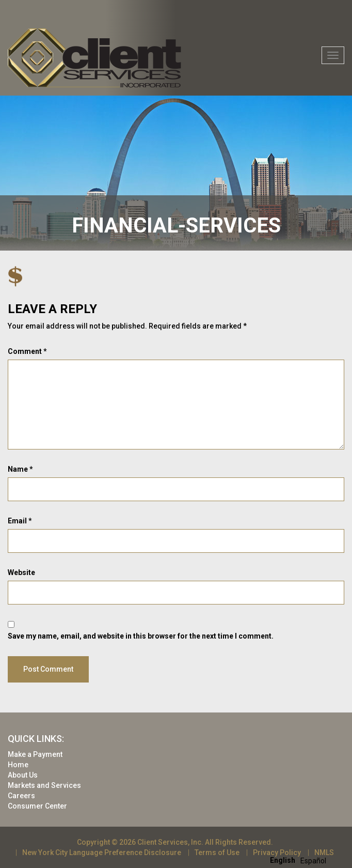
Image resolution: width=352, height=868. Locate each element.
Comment (27, 351)
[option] (313, 861)
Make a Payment (35, 754)
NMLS (324, 853)
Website (21, 572)
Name (20, 469)
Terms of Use (217, 853)
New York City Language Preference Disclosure (102, 853)
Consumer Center (37, 806)
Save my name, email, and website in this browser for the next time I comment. (141, 636)
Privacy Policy (277, 853)
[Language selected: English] (301, 860)
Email (20, 521)
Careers (21, 796)
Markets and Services (44, 785)
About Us (23, 775)
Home (18, 765)
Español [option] (313, 861)
